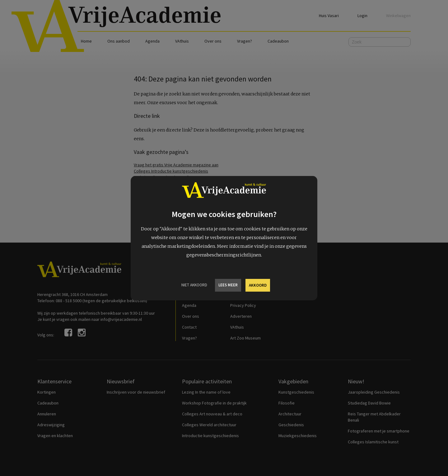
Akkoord (258, 285)
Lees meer (228, 285)
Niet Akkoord (194, 285)
